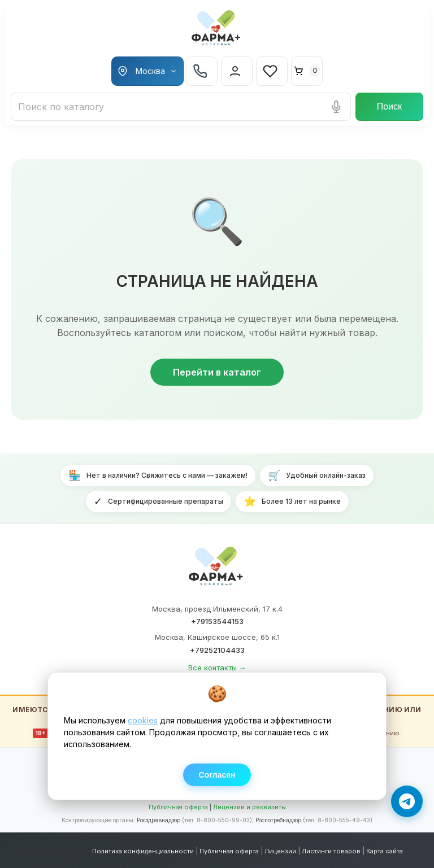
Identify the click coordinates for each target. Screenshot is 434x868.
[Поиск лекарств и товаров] (181, 107)
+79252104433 (217, 650)
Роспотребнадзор (278, 820)
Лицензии (280, 851)
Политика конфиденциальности (143, 851)
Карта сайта (385, 851)
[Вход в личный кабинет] (237, 71)
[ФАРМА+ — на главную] (217, 568)
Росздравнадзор (159, 820)
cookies (143, 720)
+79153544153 (217, 621)
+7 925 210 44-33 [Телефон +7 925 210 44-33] (200, 71)
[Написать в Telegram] (407, 801)
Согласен (217, 775)
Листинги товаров (331, 851)
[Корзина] (307, 71)
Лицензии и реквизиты (249, 807)
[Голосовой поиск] (336, 107)
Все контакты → (217, 668)
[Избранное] (272, 71)
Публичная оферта (178, 807)
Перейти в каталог (217, 372)
